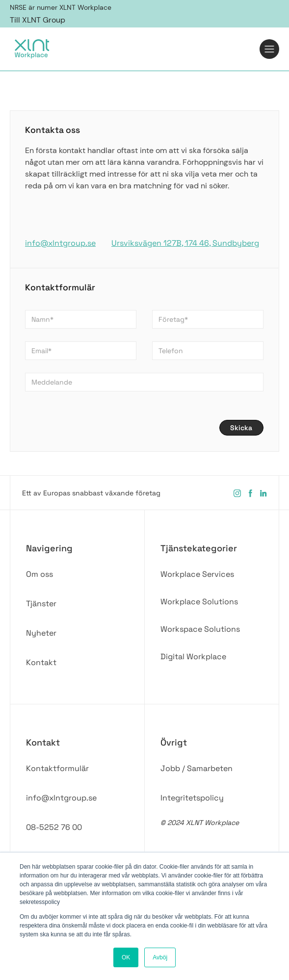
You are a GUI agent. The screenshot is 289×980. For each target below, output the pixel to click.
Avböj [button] (160, 957)
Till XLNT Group (38, 20)
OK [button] (126, 957)
